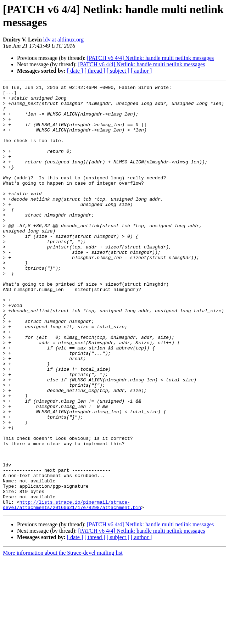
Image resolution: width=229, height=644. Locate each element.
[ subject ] (118, 71)
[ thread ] (95, 71)
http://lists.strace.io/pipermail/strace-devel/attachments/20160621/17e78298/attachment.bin (72, 589)
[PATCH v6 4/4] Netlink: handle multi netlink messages (150, 58)
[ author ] (141, 71)
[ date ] (75, 71)
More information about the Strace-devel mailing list (63, 638)
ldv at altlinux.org (63, 40)
